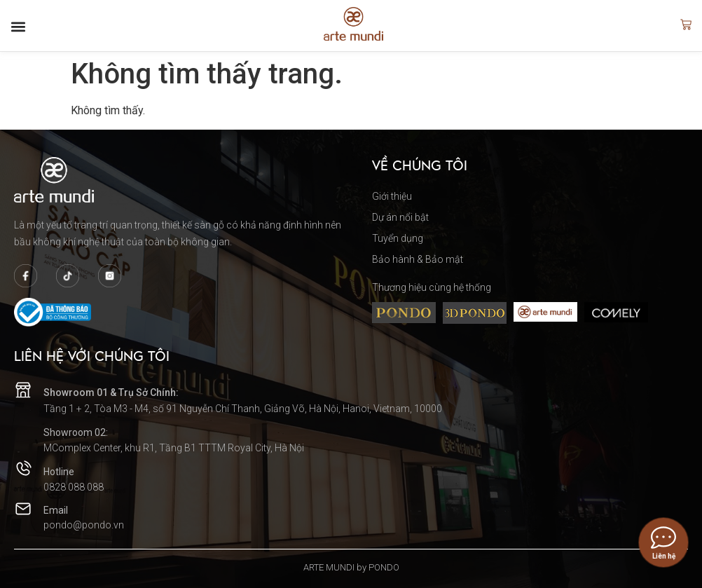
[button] (18, 27)
